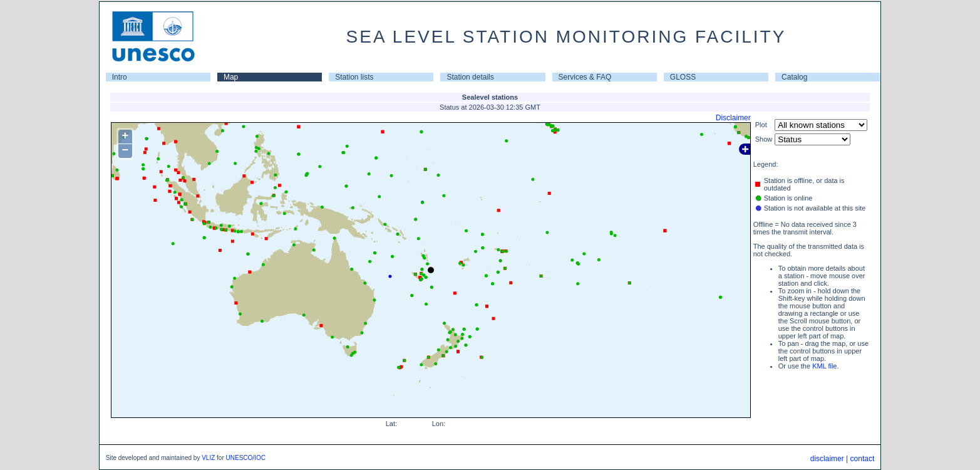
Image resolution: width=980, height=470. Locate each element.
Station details (470, 77)
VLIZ (208, 458)
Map (231, 77)
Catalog (794, 77)
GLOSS (683, 77)
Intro (120, 77)
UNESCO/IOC (246, 458)
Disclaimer (733, 118)
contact (863, 459)
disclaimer (827, 459)
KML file (824, 366)
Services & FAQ (585, 77)
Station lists (354, 77)
